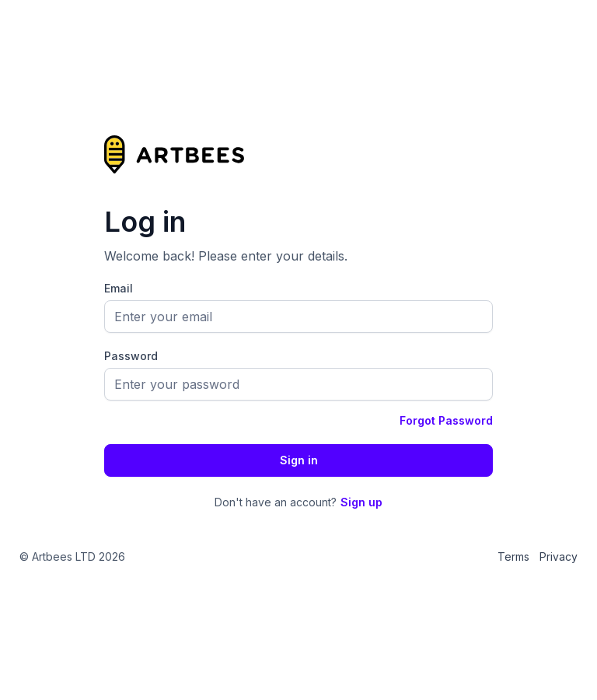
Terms (513, 556)
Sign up (361, 502)
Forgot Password (446, 420)
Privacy (559, 556)
